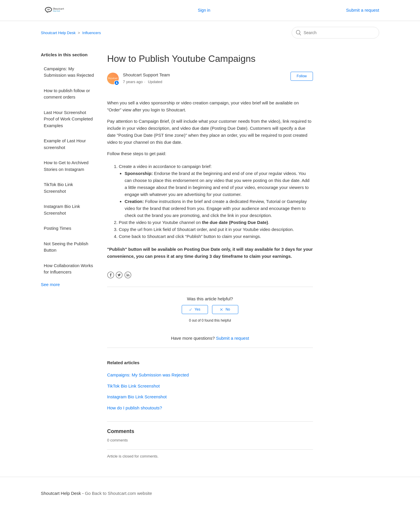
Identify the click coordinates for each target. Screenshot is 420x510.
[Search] (335, 33)
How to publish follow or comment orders (67, 94)
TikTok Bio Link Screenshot (58, 188)
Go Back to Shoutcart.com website (118, 493)
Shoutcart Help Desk (58, 33)
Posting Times (57, 228)
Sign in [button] (204, 10)
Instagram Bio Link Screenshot (62, 210)
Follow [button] (302, 76)
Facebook (111, 275)
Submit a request (363, 10)
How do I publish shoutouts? (134, 408)
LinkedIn (128, 275)
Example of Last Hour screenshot (65, 144)
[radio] (195, 309)
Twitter (119, 275)
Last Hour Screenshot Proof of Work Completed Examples (68, 119)
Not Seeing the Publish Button (66, 247)
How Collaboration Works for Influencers (68, 269)
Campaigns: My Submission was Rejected (69, 72)
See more (50, 284)
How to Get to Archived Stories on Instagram (66, 166)
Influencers (92, 33)
